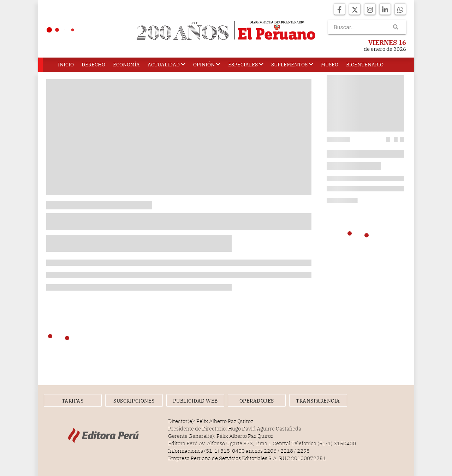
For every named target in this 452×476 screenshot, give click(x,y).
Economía (126, 65)
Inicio (66, 65)
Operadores (257, 401)
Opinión (207, 65)
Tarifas (73, 401)
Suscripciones (134, 401)
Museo (330, 65)
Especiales (246, 65)
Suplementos (292, 65)
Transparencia (318, 401)
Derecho (93, 65)
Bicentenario (365, 65)
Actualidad (166, 65)
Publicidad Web (195, 401)
